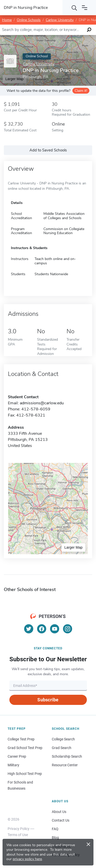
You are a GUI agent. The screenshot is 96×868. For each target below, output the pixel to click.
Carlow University (60, 20)
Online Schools (29, 20)
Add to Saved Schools (48, 150)
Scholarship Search (67, 756)
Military (13, 765)
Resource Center (65, 765)
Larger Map (73, 547)
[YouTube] (55, 629)
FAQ (55, 829)
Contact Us (61, 820)
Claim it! (81, 91)
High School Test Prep (25, 774)
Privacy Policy (19, 829)
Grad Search (62, 748)
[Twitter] (29, 629)
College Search (63, 739)
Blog (55, 838)
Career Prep (17, 756)
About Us (59, 812)
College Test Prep (21, 739)
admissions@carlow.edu (42, 403)
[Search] (74, 8)
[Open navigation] (85, 8)
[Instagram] (68, 629)
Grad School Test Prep (25, 748)
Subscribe (48, 700)
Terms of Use (18, 835)
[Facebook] (42, 629)
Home (7, 20)
